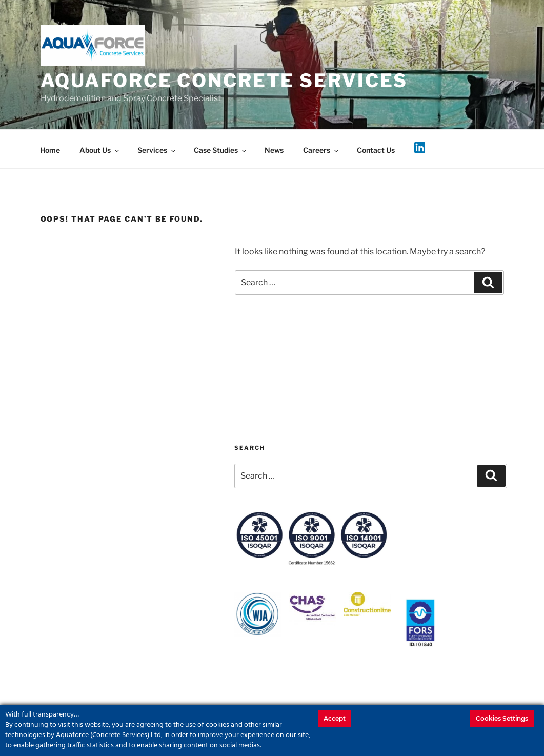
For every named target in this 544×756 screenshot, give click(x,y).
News (274, 150)
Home (50, 150)
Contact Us (376, 150)
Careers (321, 150)
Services (157, 150)
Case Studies (221, 150)
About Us (100, 150)
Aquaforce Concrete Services (224, 81)
